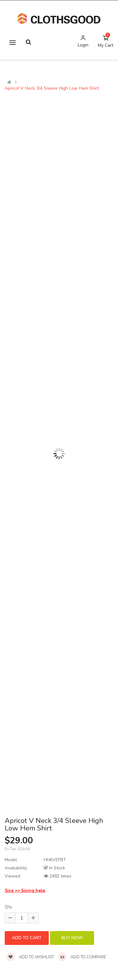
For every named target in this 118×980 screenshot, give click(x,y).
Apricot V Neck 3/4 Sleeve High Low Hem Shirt (52, 88)
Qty (8, 907)
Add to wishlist (30, 957)
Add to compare (82, 957)
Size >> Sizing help (25, 890)
